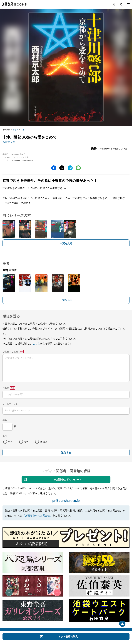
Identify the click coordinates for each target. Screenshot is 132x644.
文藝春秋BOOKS (14, 4)
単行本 (15, 130)
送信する (66, 453)
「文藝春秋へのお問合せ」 (37, 515)
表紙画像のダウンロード (68, 479)
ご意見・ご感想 (10, 352)
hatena (70, 168)
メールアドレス (10, 404)
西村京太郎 (9, 142)
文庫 (22, 130)
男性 (11, 442)
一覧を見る (66, 243)
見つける (117, 4)
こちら (36, 343)
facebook (54, 168)
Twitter (62, 168)
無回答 (44, 442)
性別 (5, 436)
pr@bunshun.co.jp (66, 501)
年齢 (5, 420)
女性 (27, 442)
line (78, 168)
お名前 (6, 388)
